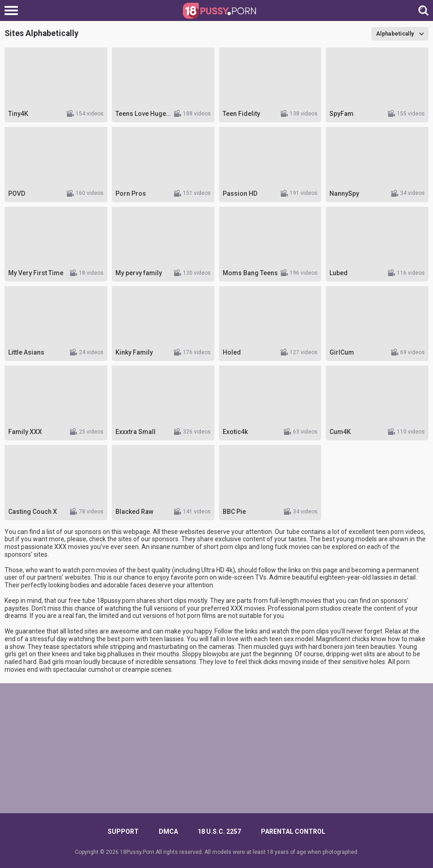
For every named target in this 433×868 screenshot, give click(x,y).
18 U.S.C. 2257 (219, 831)
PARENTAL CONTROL (293, 831)
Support (123, 831)
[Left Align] (13, 10)
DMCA (168, 831)
